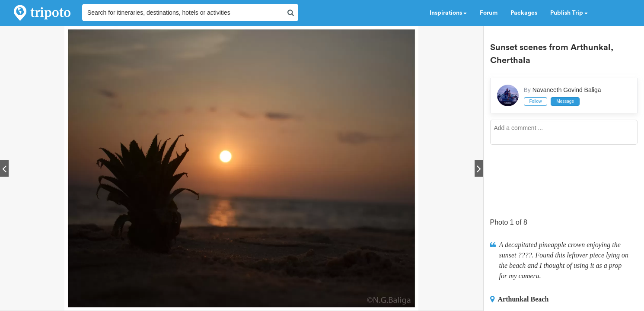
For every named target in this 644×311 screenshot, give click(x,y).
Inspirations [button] (448, 13)
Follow (536, 101)
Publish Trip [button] (569, 13)
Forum (489, 13)
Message (565, 101)
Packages (524, 13)
